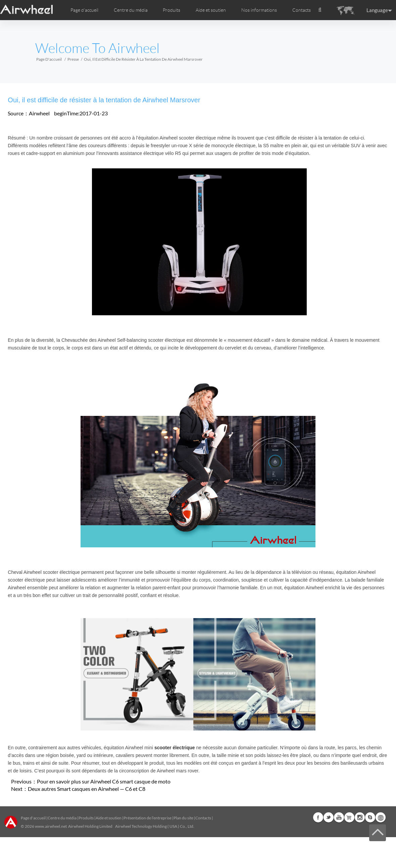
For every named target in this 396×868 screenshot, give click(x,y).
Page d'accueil (84, 10)
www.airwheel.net (51, 826)
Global (381, 817)
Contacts (302, 10)
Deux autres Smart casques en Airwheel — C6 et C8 (87, 789)
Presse (73, 59)
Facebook (318, 817)
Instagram (360, 817)
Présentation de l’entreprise (147, 818)
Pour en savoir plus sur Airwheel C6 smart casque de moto (104, 781)
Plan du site (183, 818)
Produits (171, 10)
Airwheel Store (349, 817)
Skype (370, 817)
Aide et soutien (211, 10)
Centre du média (62, 818)
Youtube (339, 817)
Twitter (329, 817)
